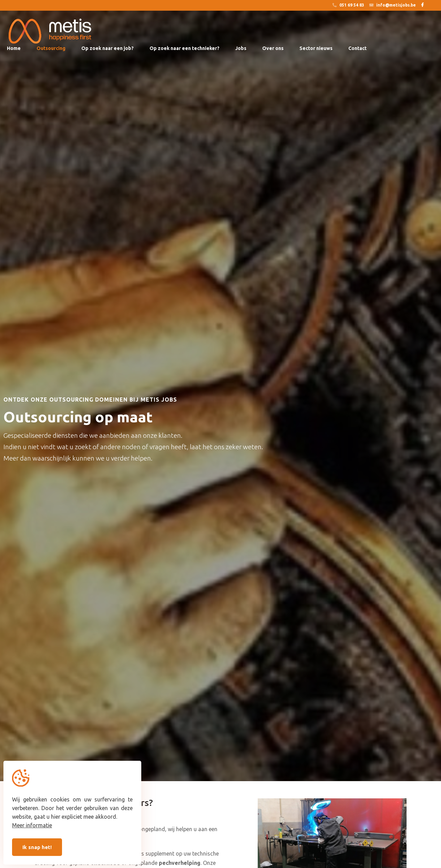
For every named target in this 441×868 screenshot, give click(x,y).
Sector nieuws (316, 48)
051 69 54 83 (348, 5)
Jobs (241, 48)
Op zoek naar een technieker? (184, 48)
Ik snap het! (37, 847)
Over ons (273, 48)
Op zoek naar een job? (107, 48)
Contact (357, 48)
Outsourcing (51, 48)
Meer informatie (32, 825)
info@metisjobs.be (393, 5)
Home (14, 48)
